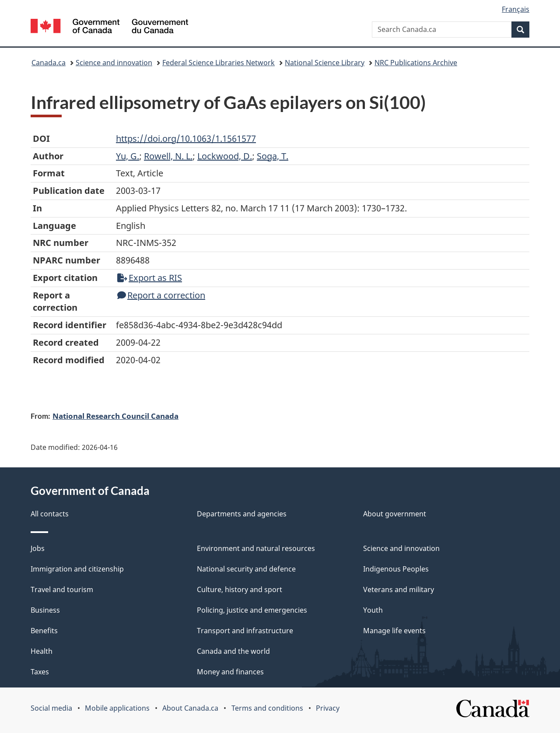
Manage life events (394, 631)
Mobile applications (117, 708)
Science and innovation (114, 63)
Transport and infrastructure (245, 631)
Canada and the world (233, 651)
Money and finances (230, 672)
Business (45, 610)
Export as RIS (150, 278)
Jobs (38, 548)
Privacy (328, 708)
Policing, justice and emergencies (252, 610)
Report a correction (161, 295)
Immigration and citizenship (77, 569)
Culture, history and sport (240, 589)
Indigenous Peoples (396, 569)
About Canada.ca (190, 708)
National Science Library (325, 63)
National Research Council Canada (115, 416)
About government (395, 514)
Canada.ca (49, 63)
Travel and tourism (62, 589)
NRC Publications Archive (416, 63)
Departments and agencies (242, 514)
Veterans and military (399, 589)
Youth (373, 610)
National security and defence (246, 569)
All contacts (50, 514)
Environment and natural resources (256, 548)
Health (42, 651)
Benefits (44, 631)
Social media (51, 708)
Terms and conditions (267, 708)
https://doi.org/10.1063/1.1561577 (186, 139)
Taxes (40, 672)
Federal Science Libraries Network (219, 63)
